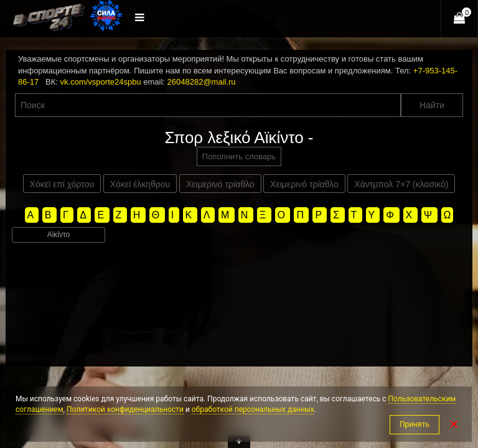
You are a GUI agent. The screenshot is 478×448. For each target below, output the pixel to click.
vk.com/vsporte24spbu (101, 82)
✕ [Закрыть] (454, 424)
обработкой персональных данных (253, 409)
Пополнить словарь (239, 156)
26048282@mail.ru (202, 82)
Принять (415, 424)
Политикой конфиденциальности (125, 409)
